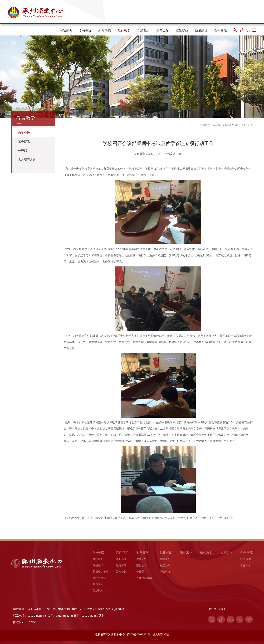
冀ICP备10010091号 (139, 634)
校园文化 (98, 584)
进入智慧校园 (161, 634)
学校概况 (85, 30)
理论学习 (165, 572)
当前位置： (204, 125)
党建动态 (165, 559)
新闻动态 (105, 30)
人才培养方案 (27, 160)
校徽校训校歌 (101, 572)
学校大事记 (99, 578)
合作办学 (246, 565)
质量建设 (201, 30)
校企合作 (246, 559)
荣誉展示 (24, 142)
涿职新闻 (121, 559)
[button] (235, 30)
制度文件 (165, 565)
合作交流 (221, 30)
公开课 (23, 151)
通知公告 (121, 572)
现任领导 (98, 565)
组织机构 (98, 591)
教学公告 (24, 133)
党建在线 (143, 30)
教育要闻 (121, 565)
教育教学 (124, 30)
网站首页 (66, 30)
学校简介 (98, 559)
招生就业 (182, 30)
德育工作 (163, 30)
